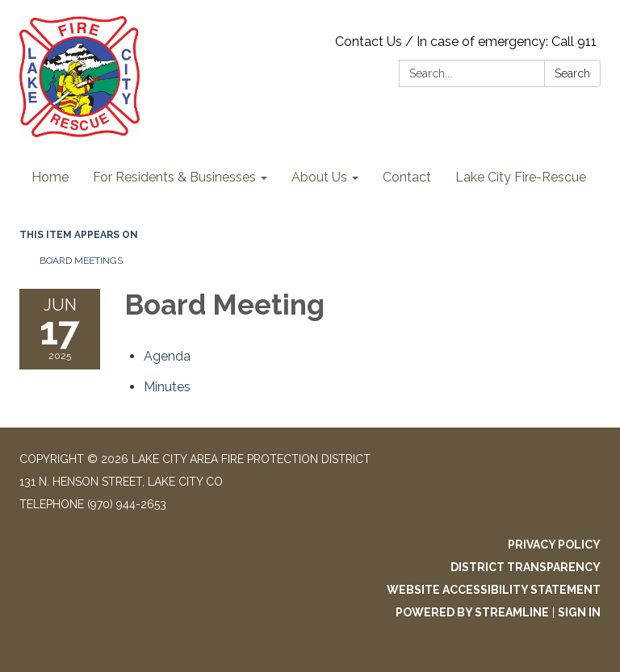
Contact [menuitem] (407, 177)
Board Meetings (81, 261)
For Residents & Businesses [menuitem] (174, 177)
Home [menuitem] (50, 177)
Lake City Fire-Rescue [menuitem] (521, 177)
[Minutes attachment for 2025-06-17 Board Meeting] (167, 387)
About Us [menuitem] (319, 177)
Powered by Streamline (472, 612)
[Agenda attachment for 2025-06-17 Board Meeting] (167, 356)
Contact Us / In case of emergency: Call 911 (466, 42)
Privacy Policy (554, 545)
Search (572, 73)
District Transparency (526, 567)
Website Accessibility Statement (494, 590)
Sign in (579, 612)
